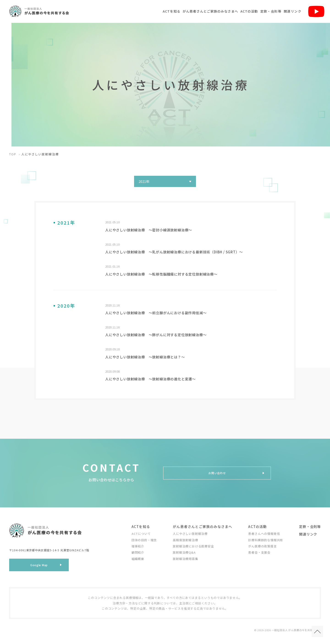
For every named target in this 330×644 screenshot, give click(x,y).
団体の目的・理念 (144, 539)
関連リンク (293, 11)
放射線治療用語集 (185, 558)
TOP (13, 154)
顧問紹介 (138, 551)
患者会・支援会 (259, 551)
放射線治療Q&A (184, 551)
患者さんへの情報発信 (264, 533)
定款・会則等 (271, 11)
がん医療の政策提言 (262, 545)
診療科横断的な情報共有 (266, 539)
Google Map (39, 566)
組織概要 (138, 558)
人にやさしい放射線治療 (190, 533)
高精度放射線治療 (185, 539)
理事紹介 (138, 545)
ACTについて (141, 533)
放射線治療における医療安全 (193, 545)
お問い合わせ (217, 472)
